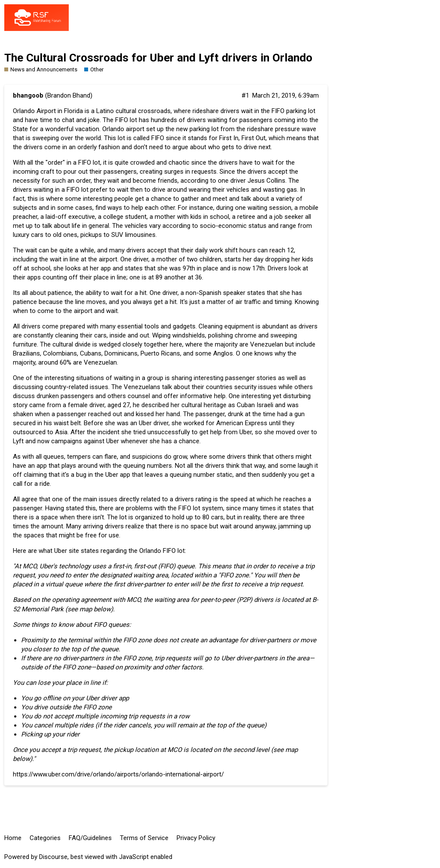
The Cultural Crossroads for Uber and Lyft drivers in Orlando (158, 58)
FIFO (73, 190)
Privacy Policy (196, 838)
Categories (45, 838)
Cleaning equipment (226, 326)
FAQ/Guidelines (90, 838)
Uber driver (154, 423)
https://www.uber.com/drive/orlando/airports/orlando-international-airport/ (118, 774)
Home (13, 838)
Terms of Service (144, 838)
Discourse (53, 857)
